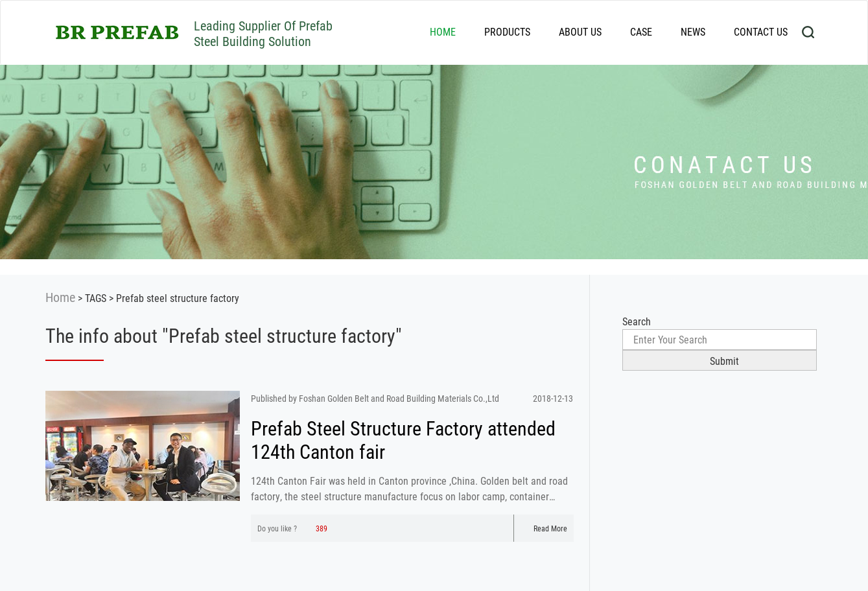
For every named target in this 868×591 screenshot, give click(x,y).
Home (60, 297)
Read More (544, 528)
